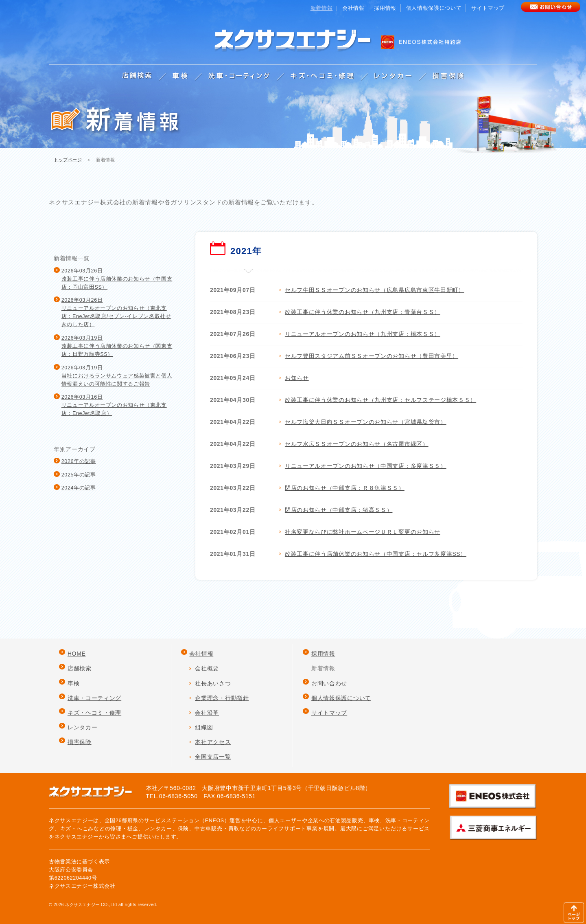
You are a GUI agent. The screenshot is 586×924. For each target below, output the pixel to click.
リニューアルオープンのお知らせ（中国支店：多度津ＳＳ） (366, 466)
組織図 (204, 727)
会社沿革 (207, 713)
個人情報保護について (434, 8)
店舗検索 (80, 668)
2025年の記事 (79, 475)
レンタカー (82, 727)
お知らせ (297, 378)
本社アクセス (213, 742)
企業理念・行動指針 (222, 698)
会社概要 (207, 668)
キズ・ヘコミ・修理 (94, 713)
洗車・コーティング (94, 698)
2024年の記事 (79, 488)
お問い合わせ (329, 683)
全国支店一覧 (213, 757)
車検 (73, 683)
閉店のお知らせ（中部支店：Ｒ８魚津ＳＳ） (345, 488)
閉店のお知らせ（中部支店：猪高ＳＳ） (339, 510)
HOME (77, 654)
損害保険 (80, 742)
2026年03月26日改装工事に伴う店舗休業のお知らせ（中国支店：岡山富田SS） (117, 279)
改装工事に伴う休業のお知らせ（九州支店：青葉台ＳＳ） (363, 312)
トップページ (68, 160)
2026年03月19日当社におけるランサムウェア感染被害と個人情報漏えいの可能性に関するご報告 (117, 376)
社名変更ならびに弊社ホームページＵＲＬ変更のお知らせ (363, 532)
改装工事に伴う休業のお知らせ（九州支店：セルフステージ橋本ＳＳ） (380, 400)
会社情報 (353, 8)
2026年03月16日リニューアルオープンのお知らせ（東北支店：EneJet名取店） (114, 405)
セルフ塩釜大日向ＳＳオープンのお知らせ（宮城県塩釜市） (366, 422)
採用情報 (385, 8)
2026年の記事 (79, 461)
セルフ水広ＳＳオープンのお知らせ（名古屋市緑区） (357, 444)
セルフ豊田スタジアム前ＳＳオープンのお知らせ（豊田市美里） (372, 356)
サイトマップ (488, 8)
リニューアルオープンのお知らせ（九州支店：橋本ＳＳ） (363, 334)
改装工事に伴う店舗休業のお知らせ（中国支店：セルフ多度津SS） (376, 554)
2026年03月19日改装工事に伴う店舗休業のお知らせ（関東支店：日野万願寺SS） (117, 346)
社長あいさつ (213, 683)
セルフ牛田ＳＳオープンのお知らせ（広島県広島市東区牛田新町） (375, 290)
